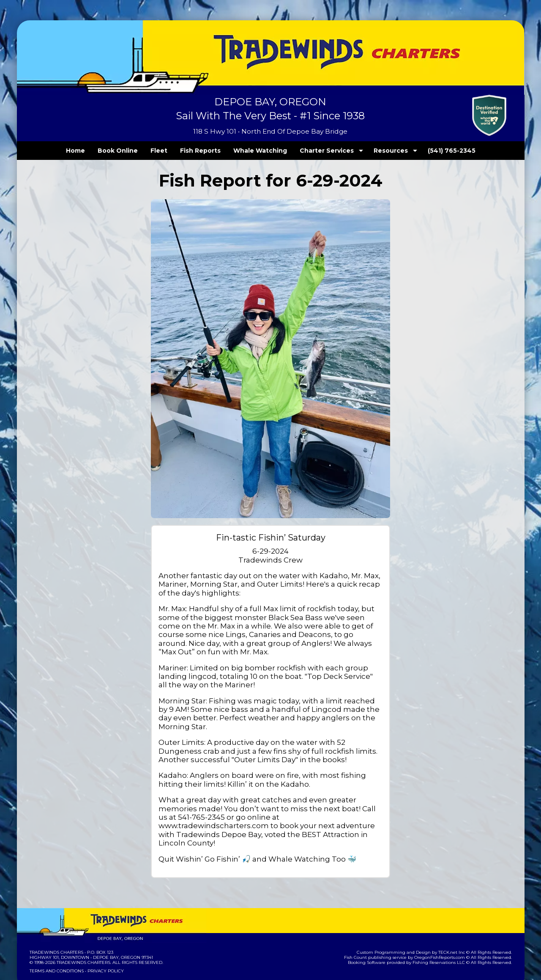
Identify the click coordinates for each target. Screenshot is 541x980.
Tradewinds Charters (56, 926)
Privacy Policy (103, 945)
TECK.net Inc (455, 926)
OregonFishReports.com (445, 932)
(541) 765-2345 (434, 151)
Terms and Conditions (56, 945)
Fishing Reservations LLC (444, 937)
